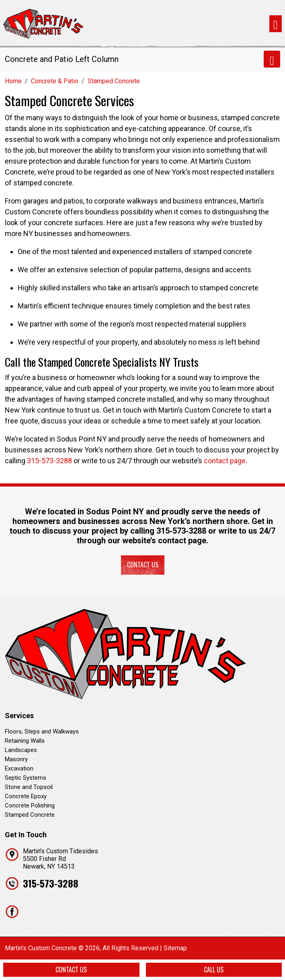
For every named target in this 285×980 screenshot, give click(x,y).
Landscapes (21, 750)
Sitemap (175, 948)
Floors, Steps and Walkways (42, 731)
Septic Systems (26, 778)
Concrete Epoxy (26, 796)
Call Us (214, 970)
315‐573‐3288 (181, 531)
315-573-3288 (49, 461)
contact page (225, 461)
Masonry (16, 759)
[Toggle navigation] (276, 24)
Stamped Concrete (30, 815)
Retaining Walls (25, 741)
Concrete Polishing (30, 805)
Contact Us (143, 565)
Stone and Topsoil (29, 787)
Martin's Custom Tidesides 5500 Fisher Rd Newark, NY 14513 (60, 859)
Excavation (19, 768)
